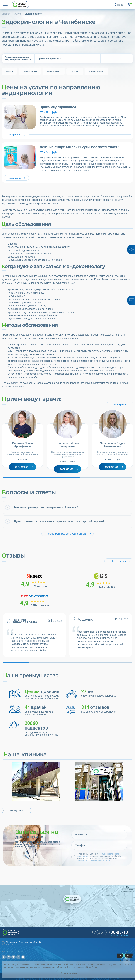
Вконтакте (13, 957)
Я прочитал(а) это (69, 973)
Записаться (22, 467)
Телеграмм (18, 957)
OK (23, 957)
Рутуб (9, 957)
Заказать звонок (119, 936)
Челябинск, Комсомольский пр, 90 (24, 942)
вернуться (16, 810)
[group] (9, 71)
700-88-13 (110, 932)
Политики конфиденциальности (93, 860)
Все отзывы (119, 561)
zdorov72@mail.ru (15, 952)
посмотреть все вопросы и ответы (67, 534)
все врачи (120, 404)
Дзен (4, 957)
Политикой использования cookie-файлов (77, 967)
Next (133, 782)
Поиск (121, 5)
